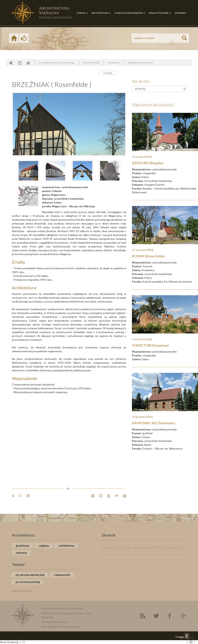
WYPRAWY (180, 13)
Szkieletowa (114, 63)
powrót (11, 63)
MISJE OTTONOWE (160, 13)
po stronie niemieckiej (30, 575)
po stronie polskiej (28, 582)
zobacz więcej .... (24, 591)
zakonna (21, 553)
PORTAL (82, 13)
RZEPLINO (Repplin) (148, 163)
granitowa (22, 545)
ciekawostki (62, 575)
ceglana (44, 545)
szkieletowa (66, 545)
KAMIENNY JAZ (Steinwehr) (154, 423)
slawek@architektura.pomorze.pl (61, 627)
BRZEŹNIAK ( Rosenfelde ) (141, 63)
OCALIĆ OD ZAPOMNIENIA (130, 13)
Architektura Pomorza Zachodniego (57, 63)
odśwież (19, 63)
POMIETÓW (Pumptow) (150, 345)
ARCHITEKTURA (101, 13)
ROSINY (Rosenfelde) (148, 256)
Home (28, 63)
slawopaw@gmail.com (54, 622)
